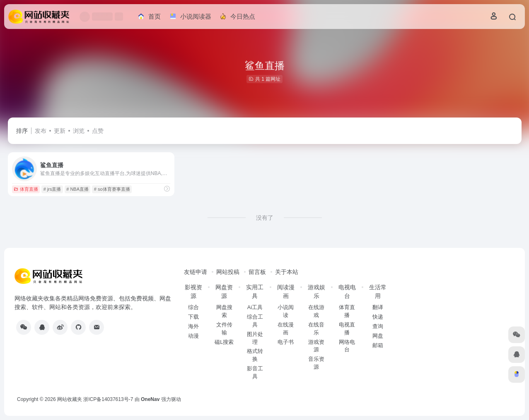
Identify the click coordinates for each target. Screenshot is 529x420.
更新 (60, 131)
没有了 (265, 218)
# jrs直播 (52, 189)
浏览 (79, 131)
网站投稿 (228, 272)
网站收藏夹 (70, 399)
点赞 (98, 131)
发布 (41, 131)
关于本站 (287, 272)
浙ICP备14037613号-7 (108, 399)
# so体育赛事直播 (112, 189)
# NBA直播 (77, 189)
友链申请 (196, 272)
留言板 (257, 272)
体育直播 (26, 189)
